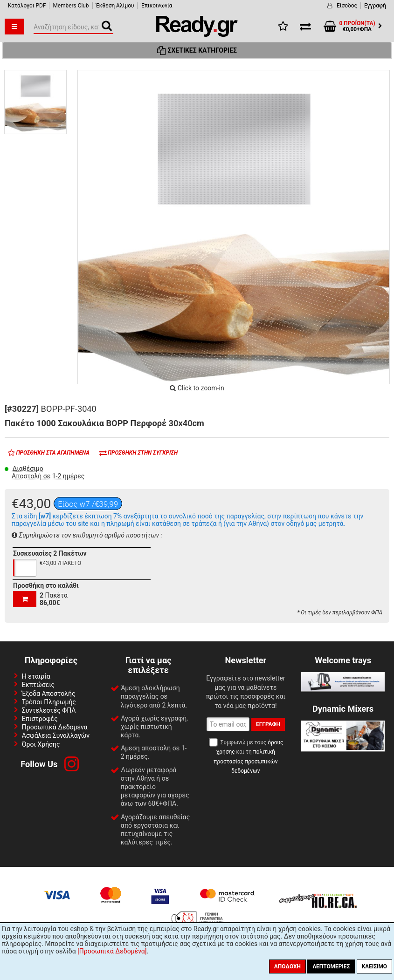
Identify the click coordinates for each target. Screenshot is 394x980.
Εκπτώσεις (38, 685)
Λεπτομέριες (331, 966)
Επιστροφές (40, 719)
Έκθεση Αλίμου (115, 6)
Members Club (71, 6)
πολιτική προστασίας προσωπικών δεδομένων (245, 761)
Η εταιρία (36, 676)
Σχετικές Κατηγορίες (197, 50)
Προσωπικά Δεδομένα (55, 727)
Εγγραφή (375, 6)
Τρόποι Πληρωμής (49, 702)
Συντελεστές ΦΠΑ (49, 710)
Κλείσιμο (374, 966)
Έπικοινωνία (156, 6)
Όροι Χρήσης (41, 744)
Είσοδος (347, 6)
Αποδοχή (287, 966)
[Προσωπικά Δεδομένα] (112, 951)
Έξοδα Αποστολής (49, 694)
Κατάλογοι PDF (27, 6)
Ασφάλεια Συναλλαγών (56, 735)
